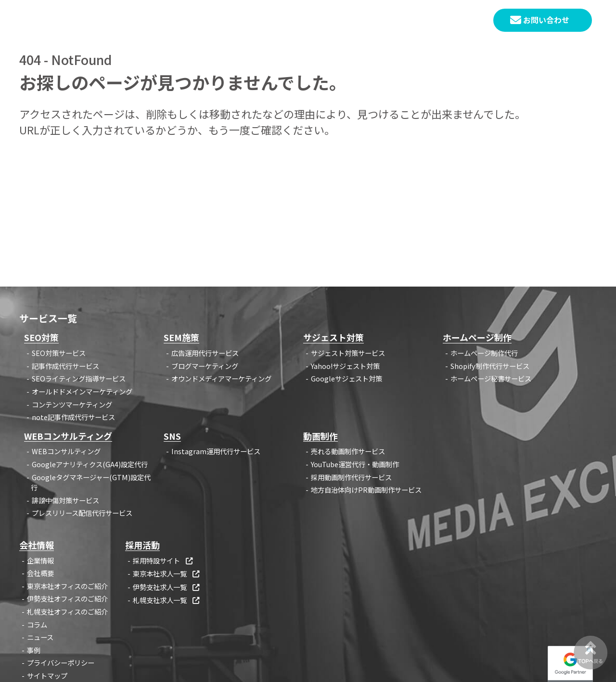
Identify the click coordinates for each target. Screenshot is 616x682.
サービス (291, 21)
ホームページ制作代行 (484, 353)
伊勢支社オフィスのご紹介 (67, 598)
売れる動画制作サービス (348, 451)
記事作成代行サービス (65, 366)
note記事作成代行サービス (73, 417)
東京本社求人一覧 (167, 573)
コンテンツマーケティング (72, 404)
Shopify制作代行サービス (490, 366)
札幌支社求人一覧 (167, 600)
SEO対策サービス (59, 353)
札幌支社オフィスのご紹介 (67, 611)
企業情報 (412, 21)
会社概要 (40, 573)
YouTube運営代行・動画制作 (355, 464)
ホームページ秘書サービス (491, 378)
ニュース (40, 637)
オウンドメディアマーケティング (221, 378)
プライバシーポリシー (61, 662)
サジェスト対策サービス (348, 353)
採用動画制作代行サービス (351, 477)
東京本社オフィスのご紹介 (67, 586)
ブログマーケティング (205, 366)
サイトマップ (47, 675)
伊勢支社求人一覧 (167, 587)
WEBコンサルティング (66, 451)
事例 (372, 21)
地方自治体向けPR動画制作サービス (366, 490)
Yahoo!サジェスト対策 (345, 366)
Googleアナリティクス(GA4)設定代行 (90, 464)
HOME (247, 21)
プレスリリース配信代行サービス (82, 513)
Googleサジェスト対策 (346, 378)
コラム (335, 21)
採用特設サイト (163, 560)
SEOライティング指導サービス (79, 378)
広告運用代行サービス (205, 353)
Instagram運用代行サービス (216, 451)
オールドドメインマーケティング (82, 391)
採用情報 (461, 21)
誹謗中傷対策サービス (65, 500)
